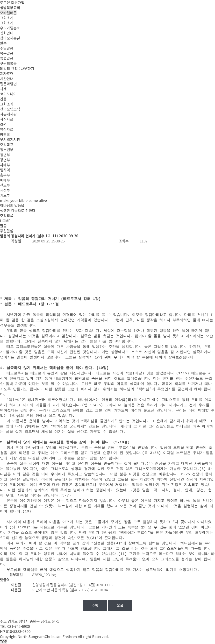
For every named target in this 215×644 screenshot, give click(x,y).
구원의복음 (8, 63)
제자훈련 (7, 74)
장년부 (5, 160)
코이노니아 (8, 94)
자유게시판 (8, 114)
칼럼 (3, 124)
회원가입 (18, 3)
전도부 (5, 185)
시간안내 (7, 79)
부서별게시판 (10, 139)
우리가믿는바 (10, 28)
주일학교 (7, 145)
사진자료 (7, 119)
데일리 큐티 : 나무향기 (17, 68)
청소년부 (7, 150)
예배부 (5, 180)
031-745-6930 (19, 626)
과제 (3, 89)
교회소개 (7, 18)
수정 (95, 605)
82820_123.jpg (44, 575)
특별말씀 (7, 58)
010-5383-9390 (18, 631)
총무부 (5, 175)
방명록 (5, 134)
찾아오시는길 (10, 38)
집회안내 (7, 33)
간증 (3, 99)
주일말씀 (7, 48)
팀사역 (5, 170)
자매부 (5, 165)
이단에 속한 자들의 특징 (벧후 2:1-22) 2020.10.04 (70, 590)
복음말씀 (7, 53)
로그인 (5, 3)
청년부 (5, 155)
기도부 (5, 195)
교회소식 (7, 104)
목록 (120, 605)
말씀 (3, 43)
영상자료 (7, 129)
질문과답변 (8, 84)
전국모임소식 (10, 109)
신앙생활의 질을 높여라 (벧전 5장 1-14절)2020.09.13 (72, 585)
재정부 (5, 190)
